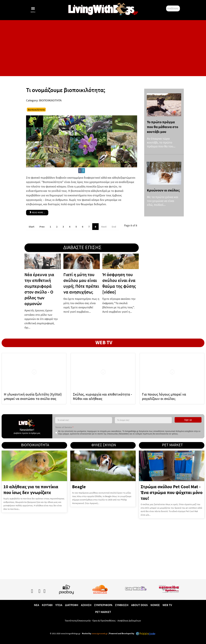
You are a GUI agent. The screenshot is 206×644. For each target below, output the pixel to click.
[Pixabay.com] (66, 589)
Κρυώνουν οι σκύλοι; (163, 190)
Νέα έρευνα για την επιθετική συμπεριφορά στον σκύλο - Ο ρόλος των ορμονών (39, 289)
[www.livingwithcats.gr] (136, 588)
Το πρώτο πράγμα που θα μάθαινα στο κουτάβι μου (163, 127)
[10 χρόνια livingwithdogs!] (103, 8)
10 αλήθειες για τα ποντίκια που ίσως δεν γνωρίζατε (31, 489)
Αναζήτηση (166, 6)
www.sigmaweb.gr (99, 633)
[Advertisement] (103, 48)
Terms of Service (64, 427)
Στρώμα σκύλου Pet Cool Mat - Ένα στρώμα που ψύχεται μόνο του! (172, 492)
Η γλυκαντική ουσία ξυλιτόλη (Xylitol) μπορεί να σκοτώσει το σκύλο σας (33, 396)
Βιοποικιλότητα (36, 110)
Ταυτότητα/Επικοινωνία (78, 620)
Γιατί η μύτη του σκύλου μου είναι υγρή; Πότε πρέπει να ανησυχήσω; (81, 283)
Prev (42, 226)
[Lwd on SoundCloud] (100, 589)
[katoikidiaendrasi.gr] (169, 588)
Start (31, 226)
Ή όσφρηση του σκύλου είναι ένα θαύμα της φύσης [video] (119, 283)
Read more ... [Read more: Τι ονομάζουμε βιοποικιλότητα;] (37, 212)
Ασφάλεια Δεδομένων (129, 620)
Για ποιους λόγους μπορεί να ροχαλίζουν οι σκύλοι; (164, 396)
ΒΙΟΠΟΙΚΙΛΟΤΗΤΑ (50, 100)
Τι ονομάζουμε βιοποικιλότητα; (66, 90)
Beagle (79, 486)
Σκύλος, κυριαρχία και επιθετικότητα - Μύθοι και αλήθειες (102, 396)
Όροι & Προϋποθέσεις (104, 620)
